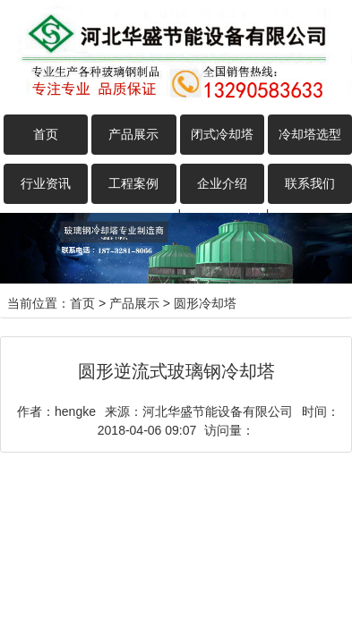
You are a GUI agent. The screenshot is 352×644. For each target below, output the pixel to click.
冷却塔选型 (310, 134)
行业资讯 (46, 183)
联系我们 (310, 183)
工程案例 (133, 183)
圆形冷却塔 (205, 303)
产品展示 (133, 134)
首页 (46, 134)
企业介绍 (222, 183)
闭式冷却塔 (222, 134)
